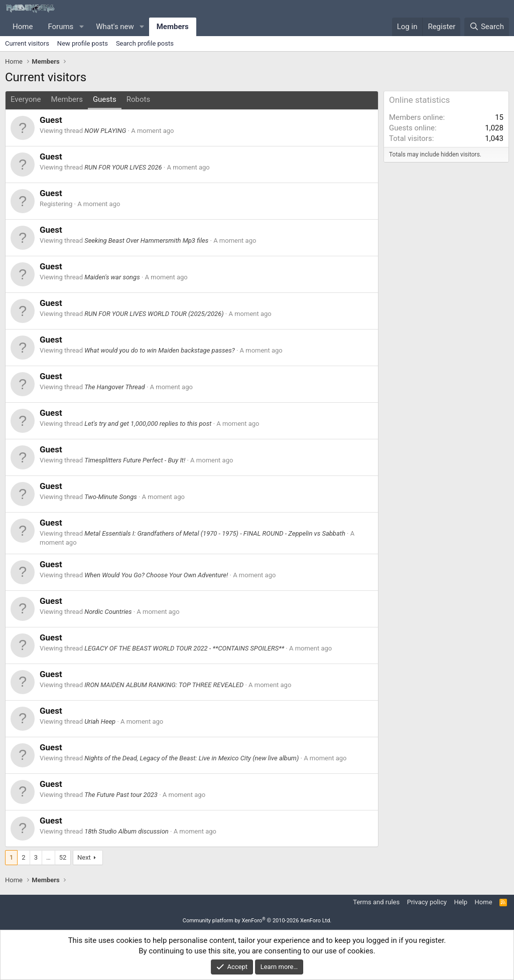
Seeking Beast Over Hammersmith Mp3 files (146, 240)
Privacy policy (427, 902)
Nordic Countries (108, 612)
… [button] (48, 857)
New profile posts (83, 43)
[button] (81, 27)
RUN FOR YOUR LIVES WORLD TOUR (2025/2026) (154, 314)
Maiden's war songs (112, 277)
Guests (105, 99)
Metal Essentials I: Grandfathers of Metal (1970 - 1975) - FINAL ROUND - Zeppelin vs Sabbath (215, 533)
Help (461, 902)
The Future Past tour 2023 (121, 795)
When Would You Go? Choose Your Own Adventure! (156, 575)
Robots (138, 99)
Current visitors (27, 43)
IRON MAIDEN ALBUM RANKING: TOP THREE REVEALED (164, 685)
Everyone (26, 99)
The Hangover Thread (115, 387)
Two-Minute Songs (111, 497)
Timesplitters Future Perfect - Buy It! (135, 460)
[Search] (487, 27)
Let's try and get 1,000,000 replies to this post (148, 424)
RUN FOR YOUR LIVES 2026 (123, 167)
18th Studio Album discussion (126, 831)
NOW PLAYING (105, 131)
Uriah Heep (100, 721)
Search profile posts (145, 43)
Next (84, 857)
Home (23, 27)
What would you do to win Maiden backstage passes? (159, 350)
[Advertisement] (446, 323)
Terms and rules (376, 902)
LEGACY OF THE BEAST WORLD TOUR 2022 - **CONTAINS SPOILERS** (184, 648)
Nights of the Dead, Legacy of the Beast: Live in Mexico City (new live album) (191, 758)
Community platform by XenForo (257, 921)
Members (173, 27)
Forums (60, 27)
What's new (115, 27)
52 (63, 857)
